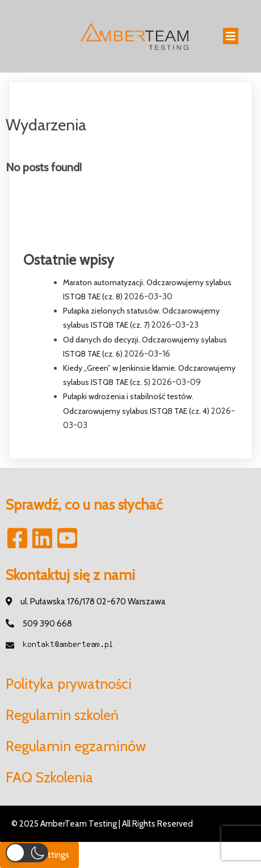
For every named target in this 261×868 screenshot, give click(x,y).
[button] (27, 853)
